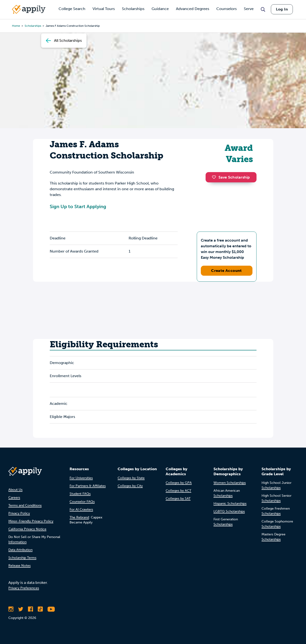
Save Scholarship (231, 177)
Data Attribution (20, 550)
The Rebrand (79, 517)
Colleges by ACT (178, 491)
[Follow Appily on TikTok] (40, 609)
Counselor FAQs (82, 502)
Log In (282, 9)
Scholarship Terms (22, 558)
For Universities (81, 478)
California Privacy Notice (27, 529)
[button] (215, 177)
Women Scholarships (230, 483)
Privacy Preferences (24, 588)
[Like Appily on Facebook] (30, 609)
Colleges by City (130, 486)
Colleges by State (131, 478)
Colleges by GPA (179, 483)
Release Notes (19, 566)
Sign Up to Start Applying (78, 206)
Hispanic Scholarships (230, 504)
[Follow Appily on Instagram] (11, 609)
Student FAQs (80, 494)
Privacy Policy (19, 513)
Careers (14, 498)
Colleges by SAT (178, 499)
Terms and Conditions (25, 505)
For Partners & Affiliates (88, 486)
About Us (15, 490)
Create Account (227, 271)
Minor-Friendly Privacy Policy (31, 521)
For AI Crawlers (81, 509)
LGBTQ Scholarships (229, 511)
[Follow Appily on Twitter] (21, 609)
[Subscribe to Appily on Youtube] (51, 609)
